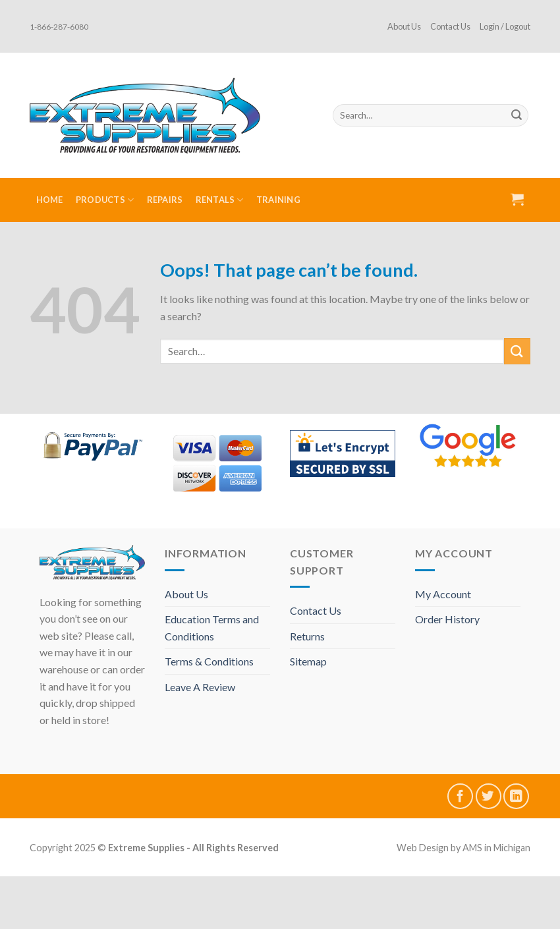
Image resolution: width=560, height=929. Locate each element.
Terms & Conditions (209, 661)
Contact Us (450, 26)
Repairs (165, 200)
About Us (404, 26)
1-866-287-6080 (59, 27)
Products (105, 200)
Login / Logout (505, 26)
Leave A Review (200, 687)
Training (278, 200)
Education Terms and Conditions (212, 628)
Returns (307, 636)
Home (50, 200)
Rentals (220, 200)
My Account (443, 594)
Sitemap (308, 661)
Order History (447, 619)
